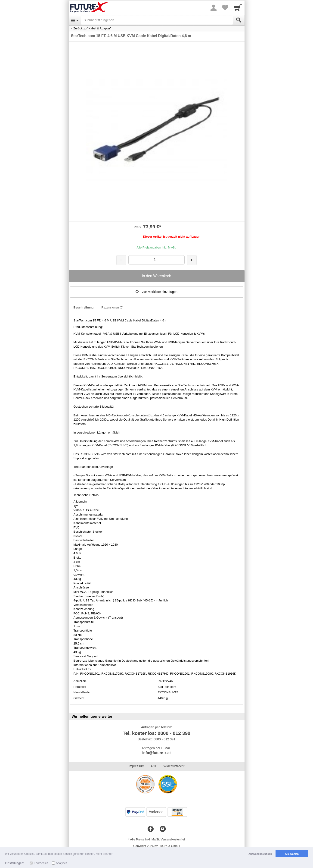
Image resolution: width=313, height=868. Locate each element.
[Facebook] (151, 829)
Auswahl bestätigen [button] (260, 854)
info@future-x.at (156, 753)
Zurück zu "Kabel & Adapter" (92, 28)
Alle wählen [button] (292, 854)
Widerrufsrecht (174, 766)
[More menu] (214, 8)
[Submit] (239, 20)
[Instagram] (163, 829)
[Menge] (156, 260)
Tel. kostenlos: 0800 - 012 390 (156, 733)
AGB (154, 766)
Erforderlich (41, 863)
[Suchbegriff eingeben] (157, 20)
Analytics (62, 863)
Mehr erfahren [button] (104, 854)
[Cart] (238, 8)
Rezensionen (112, 307)
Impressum (137, 766)
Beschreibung (84, 307)
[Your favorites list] (225, 8)
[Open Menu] (75, 20)
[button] (157, 292)
